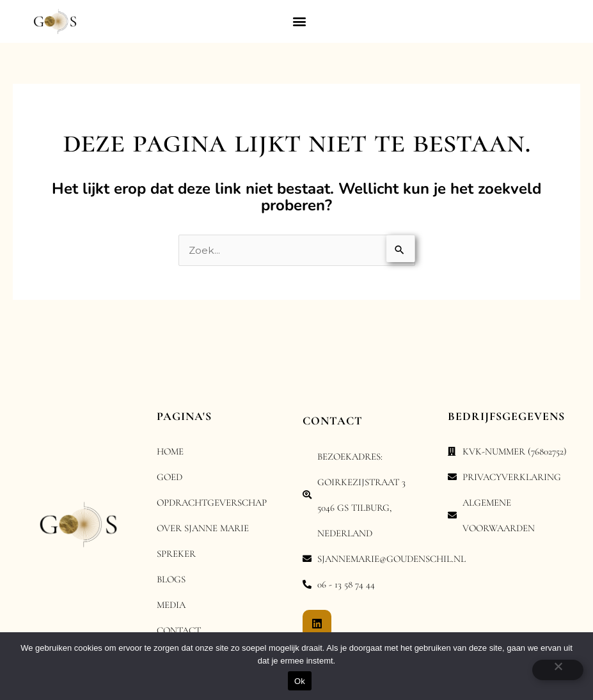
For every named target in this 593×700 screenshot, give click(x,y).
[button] (299, 21)
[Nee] (558, 670)
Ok (300, 681)
